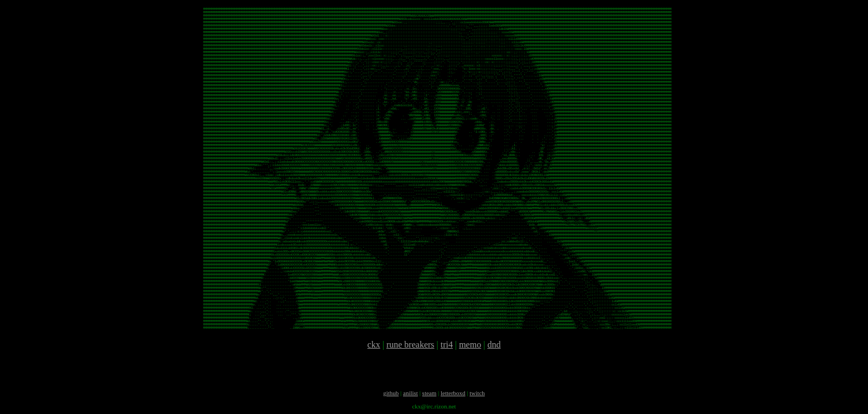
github (391, 393)
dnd (494, 345)
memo (470, 345)
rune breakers (410, 345)
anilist (410, 393)
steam (430, 393)
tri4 (447, 345)
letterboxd (453, 393)
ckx (374, 345)
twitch (477, 393)
